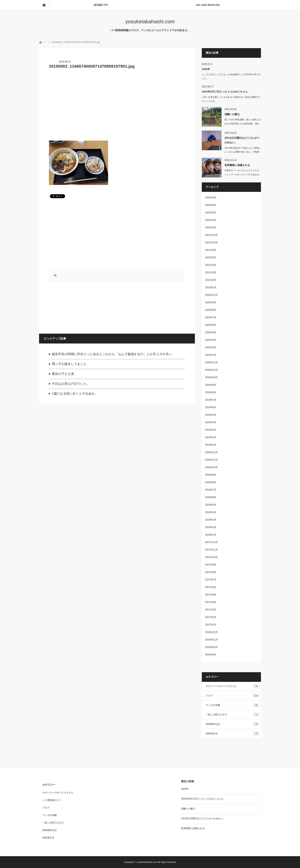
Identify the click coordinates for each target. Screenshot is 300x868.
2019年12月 (211, 362)
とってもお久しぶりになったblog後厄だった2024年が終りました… (231, 76)
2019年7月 (211, 400)
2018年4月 (211, 512)
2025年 (206, 69)
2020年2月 (211, 347)
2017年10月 (211, 557)
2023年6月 (211, 205)
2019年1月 (211, 445)
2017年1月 (211, 625)
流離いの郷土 (232, 114)
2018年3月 (211, 520)
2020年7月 (211, 317)
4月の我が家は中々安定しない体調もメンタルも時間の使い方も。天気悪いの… (242, 152)
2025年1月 (211, 198)
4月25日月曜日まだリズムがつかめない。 (242, 140)
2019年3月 (211, 430)
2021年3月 (211, 273)
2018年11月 (211, 460)
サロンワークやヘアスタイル (233, 686)
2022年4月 (211, 220)
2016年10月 (211, 647)
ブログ (233, 696)
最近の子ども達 (63, 374)
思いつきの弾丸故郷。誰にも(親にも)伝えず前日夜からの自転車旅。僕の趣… (243, 124)
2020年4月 (211, 332)
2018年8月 (211, 482)
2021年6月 (211, 250)
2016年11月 (211, 640)
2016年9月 (211, 655)
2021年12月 (211, 235)
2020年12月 (211, 295)
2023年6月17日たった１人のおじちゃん (225, 92)
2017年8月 (211, 572)
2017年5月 (211, 595)
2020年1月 (211, 355)
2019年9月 (211, 385)
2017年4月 (211, 602)
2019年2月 (211, 437)
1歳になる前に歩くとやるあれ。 (75, 393)
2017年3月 (211, 610)
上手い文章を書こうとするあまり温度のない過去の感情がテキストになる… (231, 99)
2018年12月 (211, 452)
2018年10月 (211, 467)
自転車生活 (233, 734)
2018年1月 (211, 535)
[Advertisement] (117, 107)
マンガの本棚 (233, 705)
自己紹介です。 (102, 5)
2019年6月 (211, 407)
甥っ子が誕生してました (69, 364)
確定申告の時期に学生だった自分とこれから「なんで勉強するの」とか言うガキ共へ (112, 354)
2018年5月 (211, 505)
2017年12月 (211, 542)
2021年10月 (211, 243)
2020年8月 (211, 310)
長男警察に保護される (237, 165)
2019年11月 (211, 370)
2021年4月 (211, 265)
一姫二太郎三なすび (233, 715)
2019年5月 (211, 415)
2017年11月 (211, 550)
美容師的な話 (233, 724)
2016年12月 (211, 632)
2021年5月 (211, 258)
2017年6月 (211, 587)
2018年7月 (211, 490)
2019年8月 (211, 392)
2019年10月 (211, 377)
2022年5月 (211, 213)
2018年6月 (211, 497)
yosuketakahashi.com (150, 21)
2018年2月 (211, 527)
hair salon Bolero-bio (208, 5)
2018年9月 (211, 475)
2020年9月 (211, 302)
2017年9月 (211, 565)
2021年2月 (211, 280)
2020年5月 (211, 325)
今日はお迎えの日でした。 (71, 384)
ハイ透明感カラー (52, 800)
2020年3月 (211, 340)
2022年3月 (211, 228)
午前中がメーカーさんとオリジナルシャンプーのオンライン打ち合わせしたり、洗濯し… (242, 175)
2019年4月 (211, 422)
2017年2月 (211, 617)
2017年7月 (211, 580)
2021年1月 (211, 287)
